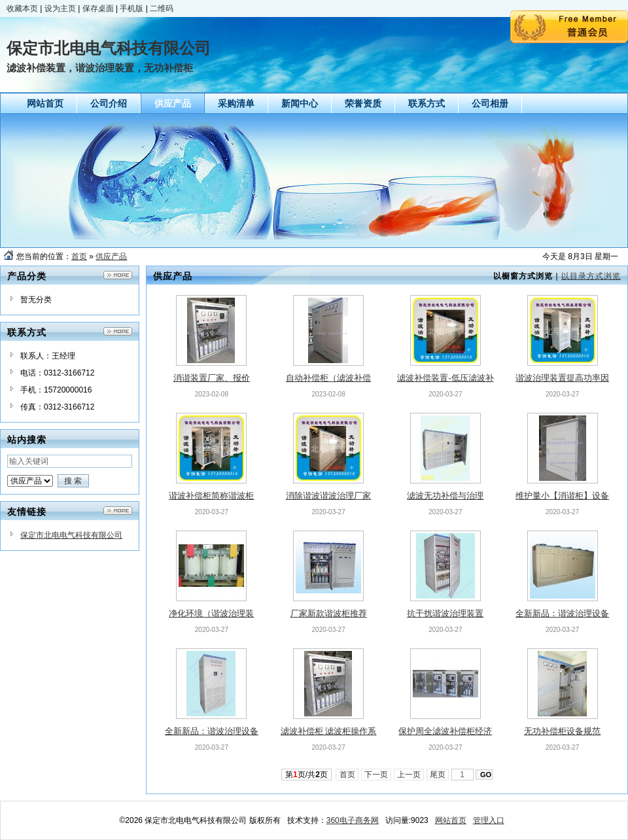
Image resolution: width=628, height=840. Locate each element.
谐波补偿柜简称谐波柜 (211, 496)
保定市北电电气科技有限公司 (71, 535)
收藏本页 (22, 9)
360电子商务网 (353, 820)
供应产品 (111, 256)
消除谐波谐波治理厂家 (328, 496)
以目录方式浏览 (591, 276)
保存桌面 (98, 9)
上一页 (409, 775)
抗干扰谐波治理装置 (445, 613)
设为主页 (60, 9)
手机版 (131, 9)
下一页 (376, 775)
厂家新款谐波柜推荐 (329, 613)
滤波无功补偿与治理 (445, 496)
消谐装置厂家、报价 (212, 378)
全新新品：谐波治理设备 (562, 613)
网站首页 (451, 820)
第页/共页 (306, 775)
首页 (79, 256)
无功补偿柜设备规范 (562, 731)
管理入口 (489, 820)
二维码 (162, 9)
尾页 (438, 775)
